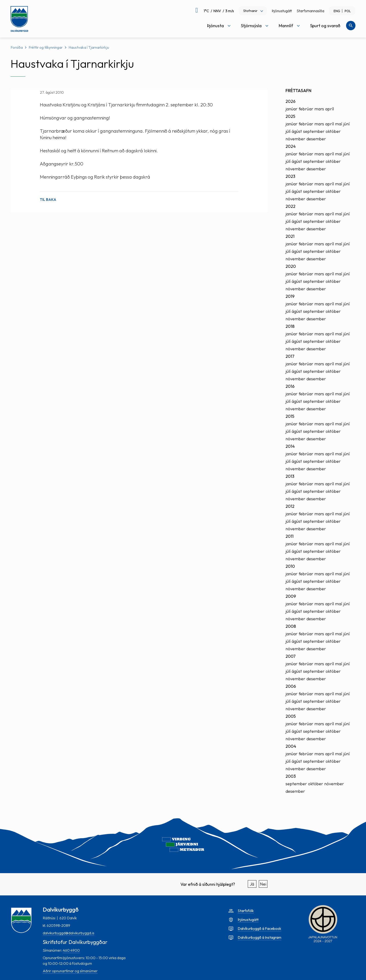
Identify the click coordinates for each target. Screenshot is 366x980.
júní (346, 124)
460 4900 (71, 950)
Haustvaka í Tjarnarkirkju (89, 47)
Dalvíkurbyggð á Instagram (259, 937)
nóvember (295, 139)
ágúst (297, 131)
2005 (291, 716)
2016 (290, 386)
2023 (290, 176)
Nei (263, 884)
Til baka (48, 199)
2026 (290, 101)
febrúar (306, 109)
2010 (290, 566)
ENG (337, 11)
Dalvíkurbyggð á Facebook (259, 928)
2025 (290, 116)
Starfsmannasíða (310, 11)
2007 (291, 656)
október (333, 131)
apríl (330, 109)
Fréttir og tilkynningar (46, 47)
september (314, 131)
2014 (290, 446)
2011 (290, 536)
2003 (291, 776)
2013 (290, 476)
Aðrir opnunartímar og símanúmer (70, 971)
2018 (290, 326)
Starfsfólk (246, 911)
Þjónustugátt (282, 11)
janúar (292, 109)
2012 (290, 506)
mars (319, 109)
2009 (291, 596)
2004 (291, 746)
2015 (290, 416)
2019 (290, 296)
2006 (291, 686)
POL (348, 11)
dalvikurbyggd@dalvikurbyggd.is (69, 933)
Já (252, 884)
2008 (291, 626)
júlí (288, 131)
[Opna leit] (351, 26)
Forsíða (17, 47)
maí (339, 124)
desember (316, 139)
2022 (290, 206)
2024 (291, 146)
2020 (291, 266)
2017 (290, 356)
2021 (290, 236)
